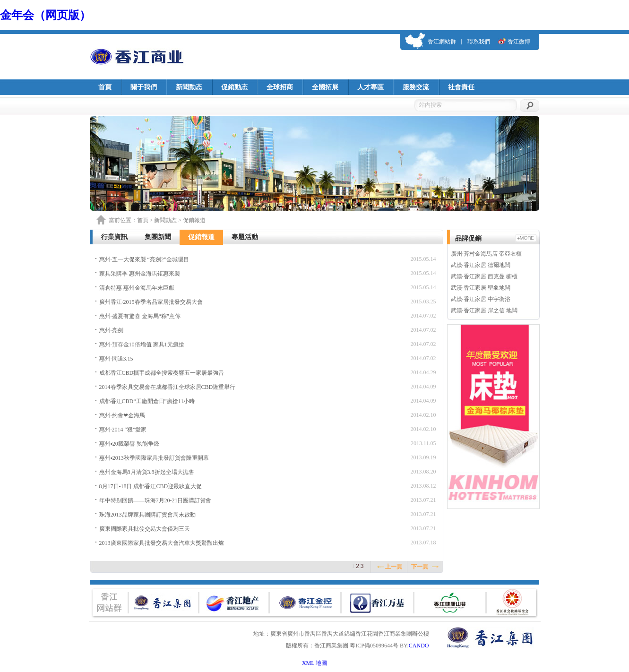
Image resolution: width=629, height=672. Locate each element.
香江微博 (519, 42)
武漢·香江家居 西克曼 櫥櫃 (484, 276)
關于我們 (144, 87)
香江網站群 (442, 42)
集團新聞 (158, 237)
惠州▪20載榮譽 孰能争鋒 (129, 444)
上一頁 (394, 567)
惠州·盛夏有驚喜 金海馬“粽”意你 (140, 316)
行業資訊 (114, 237)
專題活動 (245, 237)
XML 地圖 (314, 663)
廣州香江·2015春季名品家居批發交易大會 (151, 302)
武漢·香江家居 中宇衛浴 (481, 299)
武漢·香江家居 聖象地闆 (481, 288)
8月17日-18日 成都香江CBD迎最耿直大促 (151, 486)
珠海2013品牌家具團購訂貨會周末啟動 (147, 515)
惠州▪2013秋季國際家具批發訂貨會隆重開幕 (154, 458)
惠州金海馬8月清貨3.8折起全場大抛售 (147, 472)
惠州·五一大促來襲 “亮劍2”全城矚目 (144, 259)
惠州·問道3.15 (116, 359)
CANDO (419, 646)
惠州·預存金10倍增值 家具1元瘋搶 (142, 345)
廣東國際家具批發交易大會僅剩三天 (145, 529)
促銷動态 (234, 87)
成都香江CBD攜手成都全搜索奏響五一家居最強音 (162, 373)
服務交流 (416, 87)
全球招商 (280, 87)
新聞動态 (189, 87)
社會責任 (461, 87)
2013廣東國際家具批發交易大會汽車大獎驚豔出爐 (162, 543)
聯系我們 (479, 42)
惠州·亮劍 (111, 330)
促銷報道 (201, 237)
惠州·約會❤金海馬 (122, 415)
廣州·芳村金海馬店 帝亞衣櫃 (486, 254)
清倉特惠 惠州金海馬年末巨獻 (137, 288)
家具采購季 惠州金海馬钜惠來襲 (140, 274)
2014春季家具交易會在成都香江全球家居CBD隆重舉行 (168, 387)
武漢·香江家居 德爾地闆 (481, 265)
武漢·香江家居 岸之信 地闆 (484, 310)
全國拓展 (325, 87)
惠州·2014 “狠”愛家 (123, 430)
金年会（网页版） (45, 15)
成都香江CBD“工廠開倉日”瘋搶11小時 (147, 401)
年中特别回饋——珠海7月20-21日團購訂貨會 (155, 500)
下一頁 (420, 567)
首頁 (105, 87)
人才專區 (371, 87)
